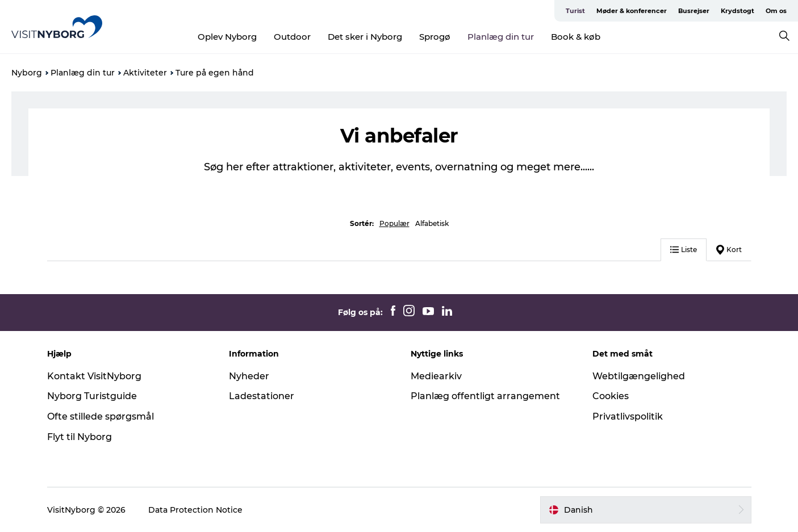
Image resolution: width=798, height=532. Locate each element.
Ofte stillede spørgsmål (101, 416)
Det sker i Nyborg (365, 37)
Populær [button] (394, 223)
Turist (575, 11)
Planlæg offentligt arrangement (485, 396)
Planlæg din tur (501, 37)
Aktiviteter (145, 73)
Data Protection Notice (195, 510)
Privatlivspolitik (628, 416)
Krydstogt (738, 11)
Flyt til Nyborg (80, 437)
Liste (684, 250)
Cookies (611, 396)
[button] (646, 510)
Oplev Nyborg (227, 37)
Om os (776, 11)
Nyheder (249, 376)
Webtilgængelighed (639, 376)
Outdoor (292, 37)
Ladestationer (262, 396)
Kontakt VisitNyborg (94, 376)
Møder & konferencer (632, 11)
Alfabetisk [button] (432, 223)
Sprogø (435, 37)
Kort (729, 250)
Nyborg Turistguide (92, 396)
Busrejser (694, 11)
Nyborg (27, 73)
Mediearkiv (436, 376)
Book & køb (576, 37)
